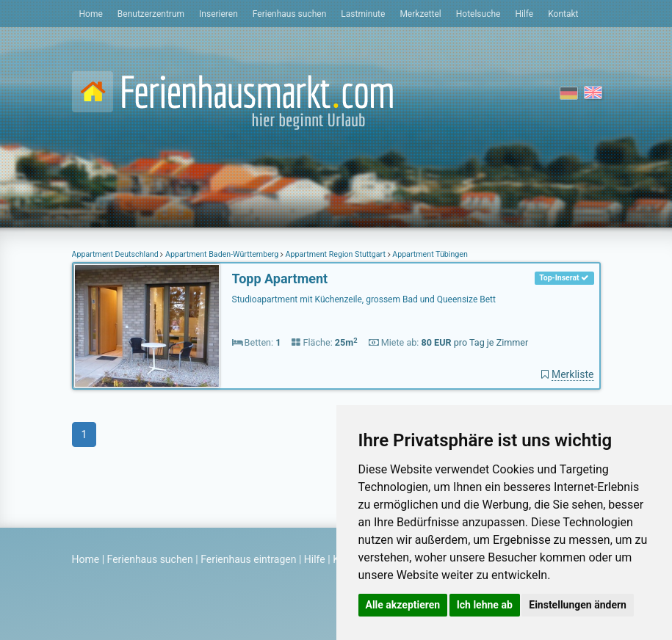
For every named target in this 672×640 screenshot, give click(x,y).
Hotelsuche (478, 14)
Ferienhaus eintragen (248, 559)
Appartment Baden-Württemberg (222, 254)
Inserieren (218, 14)
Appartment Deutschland (116, 254)
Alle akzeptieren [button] (403, 605)
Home (91, 14)
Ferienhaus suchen (289, 14)
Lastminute (363, 14)
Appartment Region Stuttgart (336, 254)
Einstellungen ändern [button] (578, 605)
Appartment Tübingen (429, 254)
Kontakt (563, 14)
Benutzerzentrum (151, 14)
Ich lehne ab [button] (485, 605)
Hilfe (524, 14)
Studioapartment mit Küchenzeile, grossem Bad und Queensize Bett (364, 299)
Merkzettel (420, 14)
